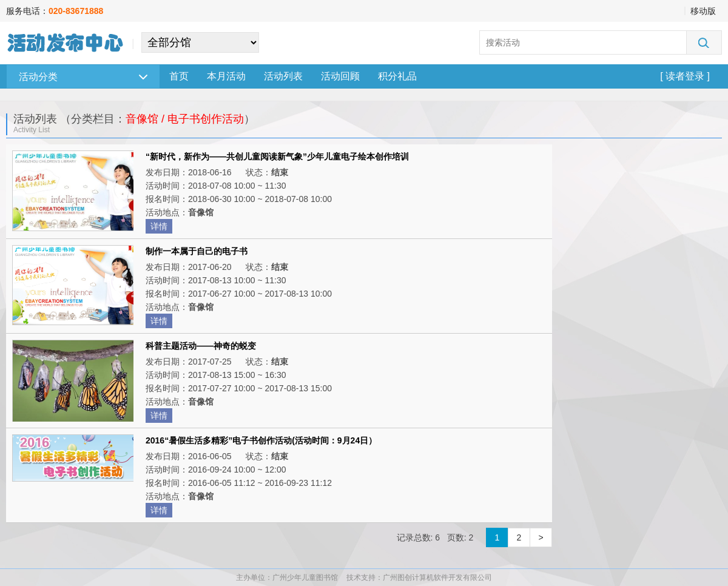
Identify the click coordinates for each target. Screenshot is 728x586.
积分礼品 (397, 76)
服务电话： (55, 11)
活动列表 (283, 76)
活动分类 (83, 77)
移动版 (703, 11)
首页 (179, 76)
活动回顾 (340, 76)
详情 (159, 226)
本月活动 (226, 76)
